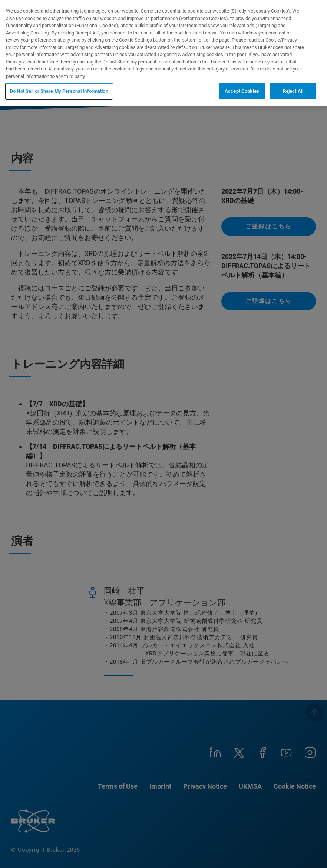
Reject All (293, 91)
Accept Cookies (242, 91)
